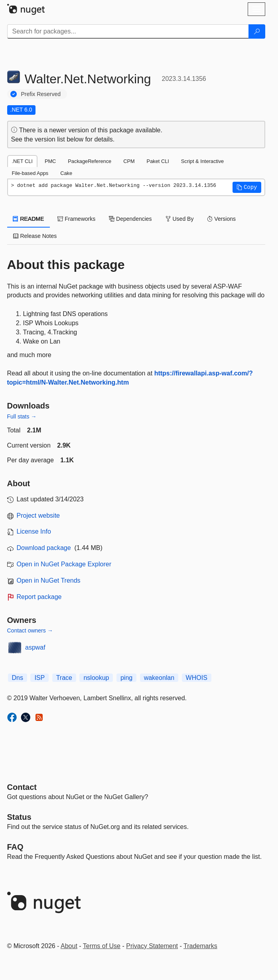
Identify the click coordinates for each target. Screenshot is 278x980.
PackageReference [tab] (90, 161)
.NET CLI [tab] (22, 161)
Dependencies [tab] (130, 219)
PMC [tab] (50, 161)
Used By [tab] (180, 219)
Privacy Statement (152, 946)
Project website (38, 516)
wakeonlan (159, 678)
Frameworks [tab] (76, 219)
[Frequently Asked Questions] (15, 847)
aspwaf (35, 647)
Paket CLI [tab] (158, 161)
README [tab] (29, 219)
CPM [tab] (129, 161)
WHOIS (197, 678)
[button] (247, 187)
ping (126, 678)
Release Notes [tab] (35, 236)
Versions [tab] (221, 219)
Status (19, 817)
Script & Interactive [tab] (202, 161)
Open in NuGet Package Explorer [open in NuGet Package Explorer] (64, 564)
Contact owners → (30, 630)
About (69, 946)
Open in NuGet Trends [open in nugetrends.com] (49, 580)
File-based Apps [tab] (30, 173)
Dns (18, 678)
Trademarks (200, 946)
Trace (64, 678)
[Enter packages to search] (128, 31)
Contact (22, 787)
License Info (34, 531)
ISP (39, 678)
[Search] (257, 31)
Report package (39, 597)
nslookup (96, 678)
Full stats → (22, 416)
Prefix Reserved (41, 94)
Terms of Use (102, 946)
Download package (44, 548)
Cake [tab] (66, 173)
